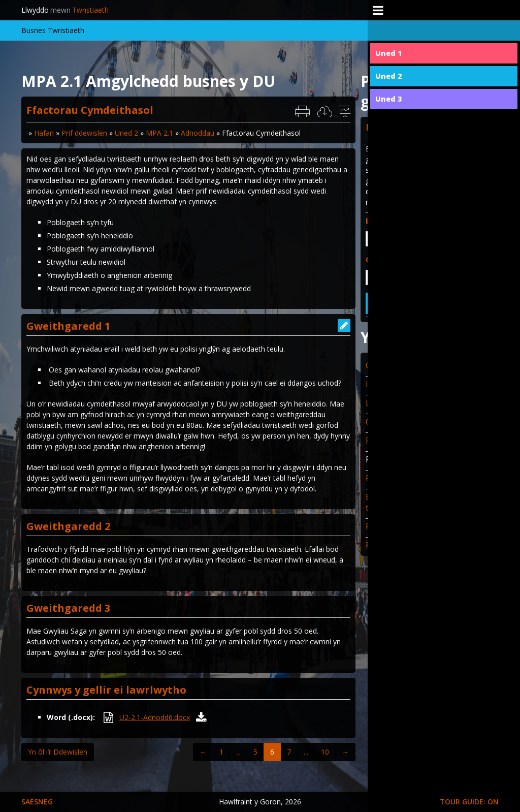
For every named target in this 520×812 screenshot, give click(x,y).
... (238, 752)
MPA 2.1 (159, 133)
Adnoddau (198, 133)
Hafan (44, 133)
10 (325, 752)
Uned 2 (126, 133)
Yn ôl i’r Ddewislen (58, 752)
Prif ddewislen (84, 133)
